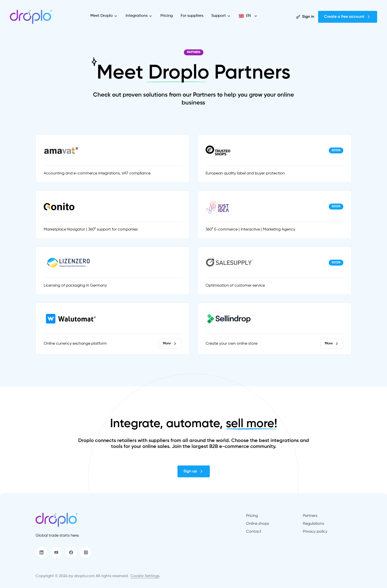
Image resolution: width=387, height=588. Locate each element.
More (170, 344)
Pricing (167, 16)
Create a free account (348, 17)
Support (221, 16)
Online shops (258, 524)
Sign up (194, 471)
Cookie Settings (145, 576)
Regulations (313, 524)
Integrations (139, 16)
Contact (254, 532)
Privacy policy (315, 532)
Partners (310, 516)
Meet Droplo (104, 16)
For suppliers (192, 16)
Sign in (305, 17)
